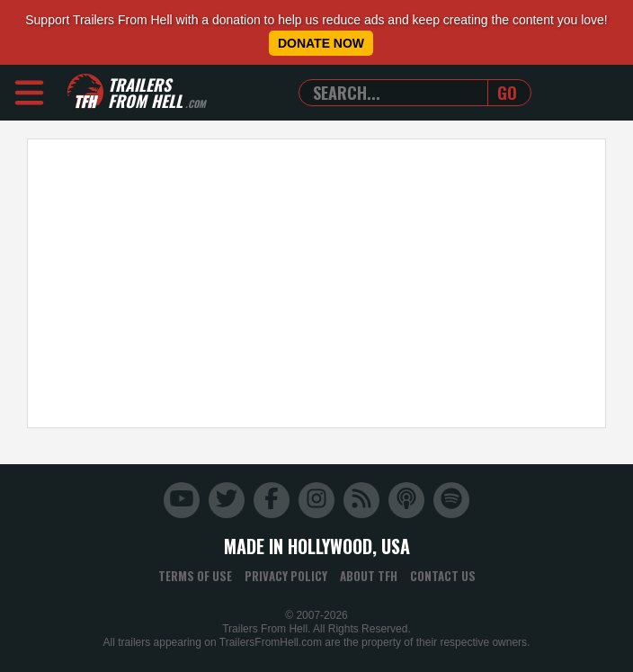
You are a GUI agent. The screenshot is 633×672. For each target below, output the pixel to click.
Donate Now (321, 43)
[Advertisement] (316, 283)
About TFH (369, 576)
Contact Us (443, 576)
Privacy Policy (286, 576)
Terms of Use (195, 576)
